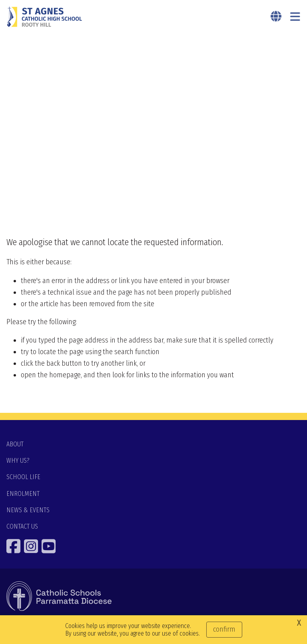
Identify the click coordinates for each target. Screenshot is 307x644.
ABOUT (15, 444)
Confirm (224, 629)
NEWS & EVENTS (28, 510)
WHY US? (18, 461)
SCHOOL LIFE (23, 477)
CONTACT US (22, 526)
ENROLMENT (23, 494)
